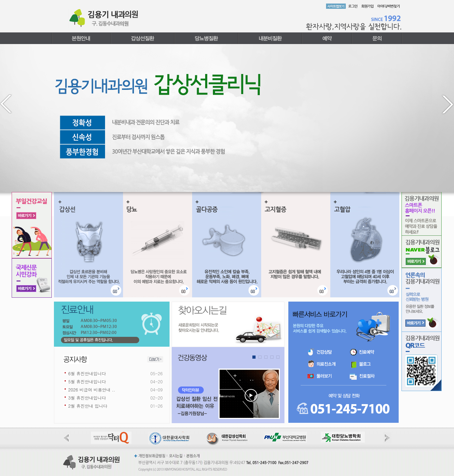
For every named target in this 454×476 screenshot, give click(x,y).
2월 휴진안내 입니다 (88, 406)
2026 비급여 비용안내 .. (92, 390)
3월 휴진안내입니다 (87, 398)
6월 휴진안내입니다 (87, 373)
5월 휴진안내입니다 (87, 381)
